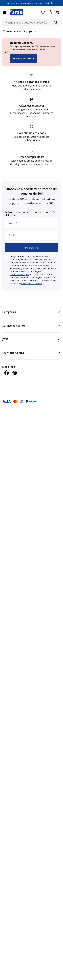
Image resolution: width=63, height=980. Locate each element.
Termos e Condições (19, 274)
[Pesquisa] (55, 22)
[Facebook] (6, 373)
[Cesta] (57, 12)
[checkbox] (7, 257)
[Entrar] (50, 12)
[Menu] (4, 12)
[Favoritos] (43, 12)
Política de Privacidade (32, 284)
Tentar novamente (23, 58)
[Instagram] (14, 373)
